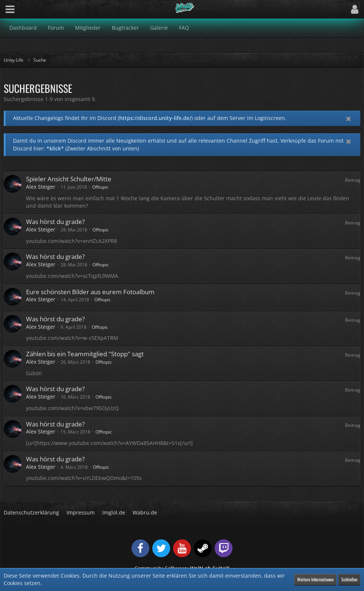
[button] (10, 9)
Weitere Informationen (315, 579)
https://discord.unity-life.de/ (155, 118)
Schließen (349, 579)
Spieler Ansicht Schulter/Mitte (69, 179)
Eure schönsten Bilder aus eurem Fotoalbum (90, 292)
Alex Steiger (41, 187)
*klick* (55, 148)
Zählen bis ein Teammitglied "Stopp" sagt (85, 354)
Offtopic (100, 187)
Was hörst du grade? (55, 222)
